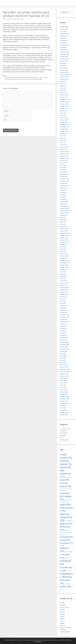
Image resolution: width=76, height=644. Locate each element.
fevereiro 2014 (64, 229)
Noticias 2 (63, 625)
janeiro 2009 (64, 367)
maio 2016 (63, 167)
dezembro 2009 (65, 342)
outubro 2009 (64, 347)
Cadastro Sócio (64, 607)
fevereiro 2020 (64, 70)
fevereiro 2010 (64, 338)
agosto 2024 (64, 36)
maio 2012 (63, 276)
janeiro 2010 (64, 340)
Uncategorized (64, 440)
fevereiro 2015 (64, 201)
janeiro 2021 (64, 50)
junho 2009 (63, 356)
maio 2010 (63, 331)
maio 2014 (63, 222)
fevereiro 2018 (64, 120)
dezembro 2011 (65, 288)
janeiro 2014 (64, 231)
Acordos (62, 603)
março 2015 (63, 199)
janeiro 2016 (64, 177)
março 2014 (63, 226)
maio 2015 (63, 195)
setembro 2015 (64, 186)
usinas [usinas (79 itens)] (65, 586)
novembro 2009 (65, 344)
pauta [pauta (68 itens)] (65, 540)
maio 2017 (63, 140)
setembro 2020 (64, 59)
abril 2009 (63, 360)
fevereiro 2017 (64, 147)
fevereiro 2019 (64, 95)
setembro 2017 (64, 131)
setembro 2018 (64, 106)
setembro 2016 (64, 158)
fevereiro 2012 (64, 283)
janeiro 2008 (64, 394)
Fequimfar (63, 435)
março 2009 (63, 362)
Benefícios (63, 605)
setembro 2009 (64, 349)
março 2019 (63, 93)
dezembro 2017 (65, 124)
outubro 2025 (64, 29)
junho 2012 (63, 274)
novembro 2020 (65, 54)
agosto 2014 (64, 215)
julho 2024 (63, 38)
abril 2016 (63, 170)
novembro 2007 (65, 399)
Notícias (62, 623)
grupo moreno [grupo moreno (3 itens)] (68, 521)
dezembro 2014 (65, 206)
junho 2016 (63, 165)
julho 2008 (63, 381)
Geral (6, 76)
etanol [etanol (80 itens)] (65, 504)
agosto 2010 (64, 324)
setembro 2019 (64, 79)
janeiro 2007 (64, 415)
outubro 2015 (64, 183)
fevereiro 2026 (64, 27)
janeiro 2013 (64, 258)
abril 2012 (63, 279)
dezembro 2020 (65, 52)
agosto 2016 (64, 161)
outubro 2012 (64, 265)
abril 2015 (63, 197)
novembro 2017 (65, 127)
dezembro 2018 (65, 99)
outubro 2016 (64, 156)
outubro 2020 (64, 56)
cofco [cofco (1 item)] (66, 489)
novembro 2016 (65, 154)
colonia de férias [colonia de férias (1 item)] (64, 491)
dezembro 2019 (65, 72)
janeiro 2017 (64, 149)
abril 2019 (63, 90)
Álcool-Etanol (64, 433)
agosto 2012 (64, 270)
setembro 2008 (64, 376)
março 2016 (63, 172)
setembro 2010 (64, 322)
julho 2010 (63, 326)
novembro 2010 (65, 317)
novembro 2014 (65, 208)
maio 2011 (63, 303)
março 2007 (63, 410)
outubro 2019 (64, 77)
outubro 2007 (64, 401)
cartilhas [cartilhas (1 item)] (62, 489)
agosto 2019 (64, 81)
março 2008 (63, 390)
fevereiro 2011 (64, 310)
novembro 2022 (65, 45)
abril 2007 (63, 408)
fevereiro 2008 (64, 392)
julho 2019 (63, 84)
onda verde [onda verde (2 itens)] (69, 533)
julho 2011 (63, 299)
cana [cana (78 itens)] (64, 480)
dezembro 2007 (65, 396)
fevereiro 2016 (64, 174)
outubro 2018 (64, 104)
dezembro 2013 (65, 233)
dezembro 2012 (65, 260)
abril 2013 (63, 251)
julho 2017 (63, 136)
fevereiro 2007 (64, 412)
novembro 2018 (65, 102)
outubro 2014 (64, 211)
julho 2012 (63, 272)
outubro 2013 (64, 238)
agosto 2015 (64, 188)
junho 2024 (63, 40)
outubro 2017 (64, 129)
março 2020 (63, 68)
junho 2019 (63, 86)
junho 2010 (63, 328)
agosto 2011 (64, 297)
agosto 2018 (64, 108)
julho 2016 (63, 163)
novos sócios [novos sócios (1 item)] (63, 533)
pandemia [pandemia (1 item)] (62, 534)
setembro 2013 (64, 240)
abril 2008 (63, 387)
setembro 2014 (64, 213)
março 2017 (63, 145)
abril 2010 (63, 333)
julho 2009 (63, 353)
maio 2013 (63, 249)
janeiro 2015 (64, 204)
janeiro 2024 (64, 43)
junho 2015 (63, 192)
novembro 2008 (65, 372)
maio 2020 (63, 65)
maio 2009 (63, 358)
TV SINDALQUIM (65, 632)
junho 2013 (63, 247)
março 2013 (63, 254)
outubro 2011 (64, 292)
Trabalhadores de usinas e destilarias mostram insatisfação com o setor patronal (26, 77)
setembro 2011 (64, 294)
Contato (62, 610)
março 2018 (63, 118)
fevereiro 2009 (64, 365)
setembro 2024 (64, 34)
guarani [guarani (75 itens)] (66, 524)
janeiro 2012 (64, 285)
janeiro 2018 (64, 122)
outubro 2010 (64, 319)
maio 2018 (63, 113)
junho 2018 (63, 111)
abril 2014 (63, 224)
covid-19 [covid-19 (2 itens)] (66, 502)
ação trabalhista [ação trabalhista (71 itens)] (65, 474)
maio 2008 (63, 385)
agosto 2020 (64, 61)
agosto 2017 (64, 133)
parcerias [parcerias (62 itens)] (66, 537)
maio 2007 (63, 406)
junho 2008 (63, 383)
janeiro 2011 (64, 313)
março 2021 (63, 47)
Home (62, 616)
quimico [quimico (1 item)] (62, 546)
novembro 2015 (65, 181)
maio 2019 (63, 88)
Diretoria (63, 612)
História (62, 614)
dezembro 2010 (65, 315)
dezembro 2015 (65, 179)
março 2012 (63, 281)
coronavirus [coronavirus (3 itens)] (68, 500)
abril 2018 (63, 115)
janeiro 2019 (64, 97)
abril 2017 (63, 143)
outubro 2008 (64, 374)
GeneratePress (38, 642)
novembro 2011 (65, 290)
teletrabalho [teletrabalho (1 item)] (69, 571)
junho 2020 (63, 63)
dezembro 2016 (65, 152)
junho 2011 (63, 301)
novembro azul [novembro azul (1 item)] (67, 530)
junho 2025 (63, 31)
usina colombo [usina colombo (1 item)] (67, 584)
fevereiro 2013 (64, 256)
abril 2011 (63, 306)
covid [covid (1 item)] (61, 502)
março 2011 (63, 308)
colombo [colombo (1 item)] (70, 489)
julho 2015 (63, 190)
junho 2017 (63, 138)
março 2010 (63, 335)
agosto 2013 (64, 242)
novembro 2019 (65, 75)
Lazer (62, 621)
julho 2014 (63, 217)
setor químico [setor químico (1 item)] (67, 558)
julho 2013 (63, 245)
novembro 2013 (65, 235)
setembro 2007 (64, 403)
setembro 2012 (64, 267)
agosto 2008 (64, 378)
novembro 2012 (65, 263)
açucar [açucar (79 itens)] (65, 467)
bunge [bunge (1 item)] (70, 477)
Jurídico (62, 619)
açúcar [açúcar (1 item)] (66, 477)
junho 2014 (63, 220)
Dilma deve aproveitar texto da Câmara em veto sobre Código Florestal (23, 79)
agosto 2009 (64, 351)
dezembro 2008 (65, 369)
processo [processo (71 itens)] (66, 543)
